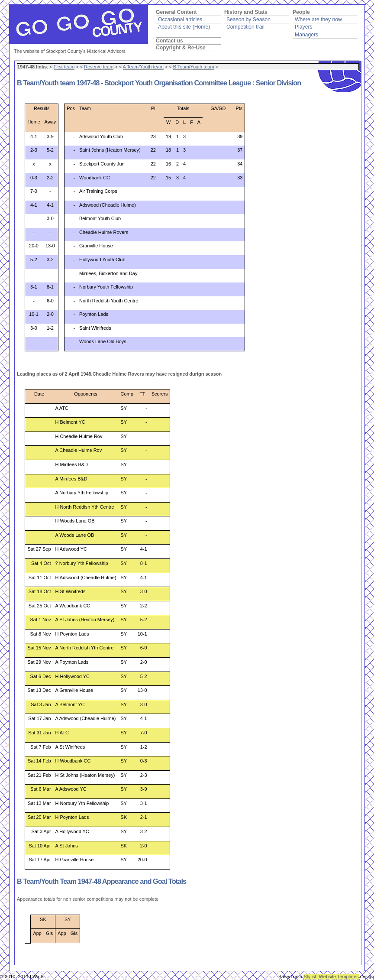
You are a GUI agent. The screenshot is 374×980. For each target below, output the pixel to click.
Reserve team (99, 67)
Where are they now (318, 19)
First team (64, 67)
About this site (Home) (184, 27)
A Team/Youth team (143, 67)
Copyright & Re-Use (181, 48)
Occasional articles (180, 19)
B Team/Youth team (194, 67)
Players (304, 27)
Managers (306, 35)
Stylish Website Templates (331, 977)
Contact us (169, 41)
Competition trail (245, 27)
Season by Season (248, 19)
